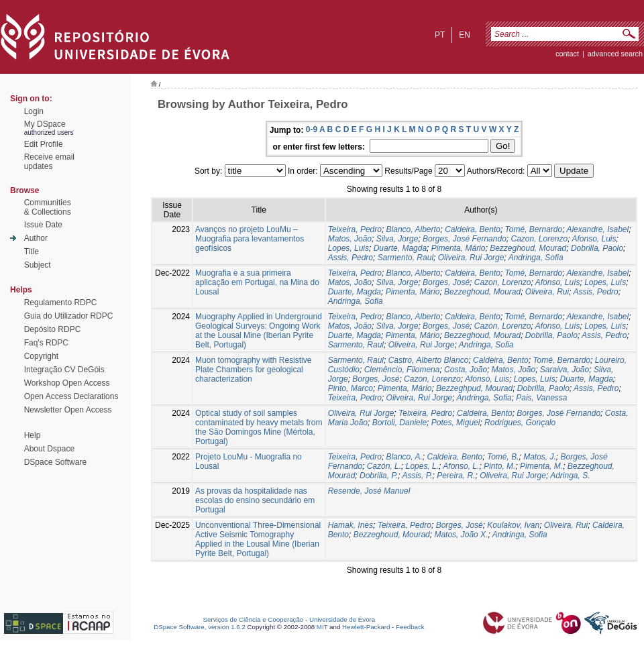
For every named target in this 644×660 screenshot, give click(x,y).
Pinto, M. (499, 466)
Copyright (41, 356)
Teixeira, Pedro (355, 229)
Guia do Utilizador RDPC (69, 316)
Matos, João (350, 239)
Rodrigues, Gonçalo (520, 423)
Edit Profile (44, 144)
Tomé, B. (503, 457)
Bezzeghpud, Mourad (474, 388)
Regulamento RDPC (61, 302)
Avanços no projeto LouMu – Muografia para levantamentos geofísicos (250, 239)
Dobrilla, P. (379, 476)
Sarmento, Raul (406, 258)
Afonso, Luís (558, 282)
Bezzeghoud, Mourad (528, 248)
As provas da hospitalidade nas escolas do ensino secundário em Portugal (255, 500)
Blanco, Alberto (414, 229)
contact (567, 54)
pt (440, 35)
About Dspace (49, 449)
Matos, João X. (461, 535)
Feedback (410, 627)
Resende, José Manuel (369, 491)
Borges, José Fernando (465, 239)
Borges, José (446, 282)
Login (34, 111)
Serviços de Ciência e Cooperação (254, 619)
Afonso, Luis (594, 239)
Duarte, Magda (400, 248)
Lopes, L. (422, 466)
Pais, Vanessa (541, 398)
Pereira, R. (456, 476)
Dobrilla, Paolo (597, 248)
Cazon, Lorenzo (539, 239)
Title (32, 252)
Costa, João (466, 370)
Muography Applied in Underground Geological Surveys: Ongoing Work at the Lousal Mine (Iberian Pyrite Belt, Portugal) (259, 331)
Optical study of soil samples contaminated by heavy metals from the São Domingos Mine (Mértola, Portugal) (259, 427)
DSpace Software (55, 462)
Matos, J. (540, 457)
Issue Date (43, 225)
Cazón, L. (384, 466)
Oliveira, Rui (547, 292)
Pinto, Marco (351, 388)
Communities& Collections (48, 207)
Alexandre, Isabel (597, 229)
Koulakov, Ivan (513, 525)
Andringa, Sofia (536, 258)
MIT (322, 627)
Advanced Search (615, 54)
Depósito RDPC (53, 329)
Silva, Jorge (397, 239)
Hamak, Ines (351, 525)
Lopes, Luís (605, 282)
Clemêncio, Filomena (402, 370)
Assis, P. (417, 476)
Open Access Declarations (71, 396)
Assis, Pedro (351, 258)
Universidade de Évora (342, 619)
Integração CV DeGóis (64, 370)
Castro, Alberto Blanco (429, 360)
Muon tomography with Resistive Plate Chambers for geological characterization (253, 370)
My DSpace (45, 124)
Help (33, 435)
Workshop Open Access (67, 383)
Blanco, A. (405, 457)
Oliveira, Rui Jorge (471, 258)
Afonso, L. (461, 466)
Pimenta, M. (541, 466)
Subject (38, 265)
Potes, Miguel (456, 423)
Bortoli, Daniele (399, 423)
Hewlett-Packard (366, 627)
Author (36, 238)
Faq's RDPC (46, 343)
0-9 (312, 129)
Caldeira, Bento (473, 229)
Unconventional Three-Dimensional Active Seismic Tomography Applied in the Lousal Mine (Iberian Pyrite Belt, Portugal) (258, 539)
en (465, 35)
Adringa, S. (570, 476)
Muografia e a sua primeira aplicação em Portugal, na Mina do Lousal (257, 282)
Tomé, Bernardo (534, 229)
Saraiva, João (565, 370)
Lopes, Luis (348, 248)
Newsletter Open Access (68, 410)
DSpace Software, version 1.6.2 (200, 627)
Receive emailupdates (49, 162)
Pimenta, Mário (459, 248)
